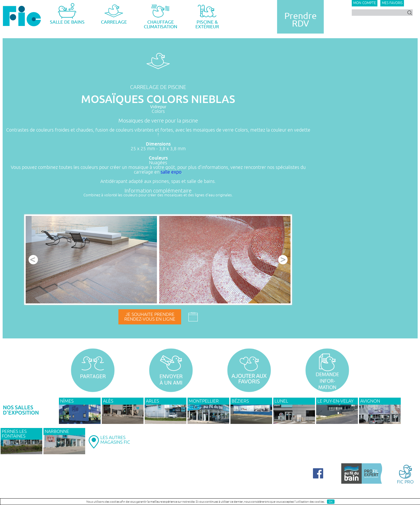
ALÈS (108, 401)
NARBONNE (57, 431)
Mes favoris (392, 3)
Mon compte (365, 3)
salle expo (171, 172)
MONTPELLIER (204, 401)
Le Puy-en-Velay (335, 401)
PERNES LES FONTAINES (14, 434)
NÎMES (67, 401)
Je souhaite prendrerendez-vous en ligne (150, 317)
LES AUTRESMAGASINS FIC (115, 440)
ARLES (152, 401)
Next (283, 260)
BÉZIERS (240, 401)
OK (331, 502)
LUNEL (281, 401)
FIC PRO (405, 474)
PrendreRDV (301, 20)
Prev (33, 260)
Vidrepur (158, 107)
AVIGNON (370, 401)
